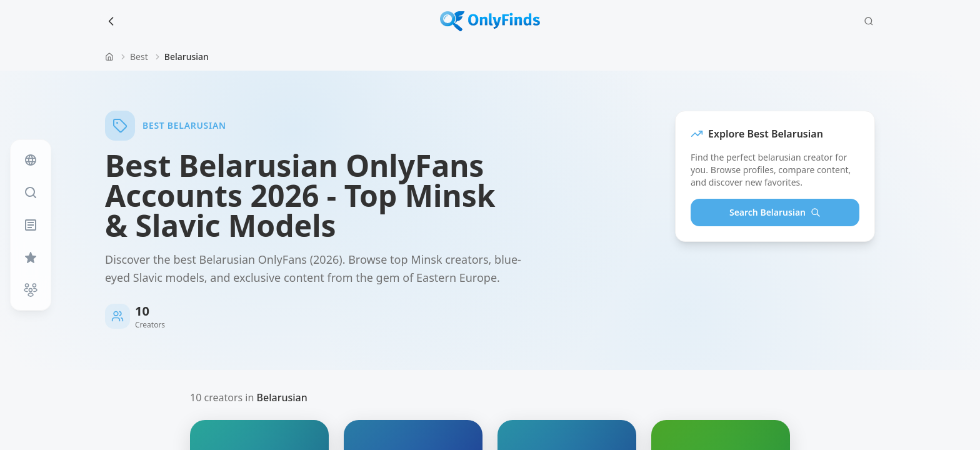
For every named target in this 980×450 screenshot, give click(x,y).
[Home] (109, 57)
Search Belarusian (775, 212)
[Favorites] (31, 257)
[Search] (869, 21)
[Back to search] (111, 21)
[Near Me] (31, 290)
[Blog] (31, 225)
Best (139, 57)
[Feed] (31, 160)
